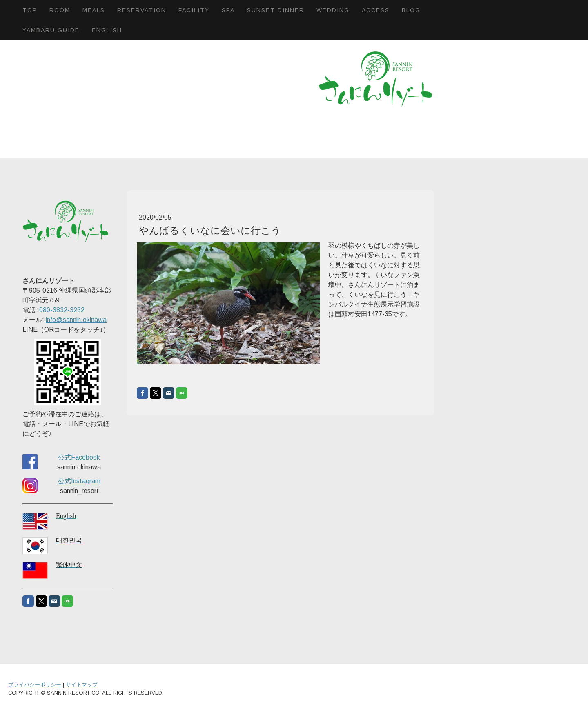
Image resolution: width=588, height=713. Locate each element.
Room (60, 10)
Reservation (142, 10)
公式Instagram (79, 481)
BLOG (411, 10)
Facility (194, 10)
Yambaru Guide (51, 30)
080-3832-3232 (62, 310)
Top (30, 10)
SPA (228, 10)
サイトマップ (82, 685)
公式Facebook (79, 457)
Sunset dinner (276, 10)
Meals (94, 10)
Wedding (333, 10)
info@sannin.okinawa (76, 320)
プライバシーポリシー (35, 685)
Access (376, 10)
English (107, 30)
